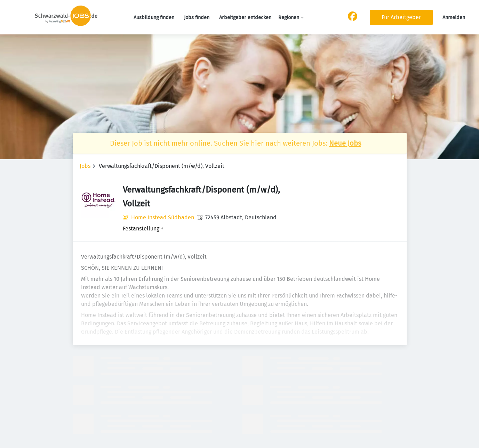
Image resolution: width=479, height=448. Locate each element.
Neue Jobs (345, 143)
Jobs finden (197, 18)
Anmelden (454, 18)
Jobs (85, 166)
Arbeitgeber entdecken (245, 18)
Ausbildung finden (154, 18)
